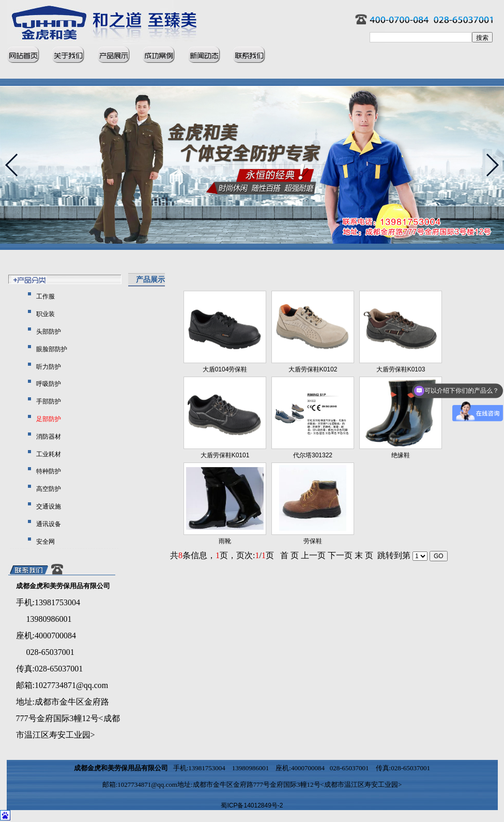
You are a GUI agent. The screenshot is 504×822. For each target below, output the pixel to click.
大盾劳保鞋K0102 (313, 369)
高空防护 (48, 489)
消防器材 (48, 437)
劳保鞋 (313, 541)
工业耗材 (48, 454)
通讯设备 (48, 524)
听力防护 (48, 367)
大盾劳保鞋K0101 (225, 455)
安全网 (45, 542)
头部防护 (48, 332)
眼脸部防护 (51, 349)
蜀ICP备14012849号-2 (252, 805)
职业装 (45, 314)
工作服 (45, 296)
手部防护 (48, 401)
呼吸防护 (48, 384)
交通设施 (48, 506)
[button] (492, 165)
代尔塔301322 (313, 455)
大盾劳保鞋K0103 (401, 369)
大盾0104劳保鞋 (225, 369)
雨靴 (225, 541)
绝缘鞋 (401, 455)
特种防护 (48, 471)
